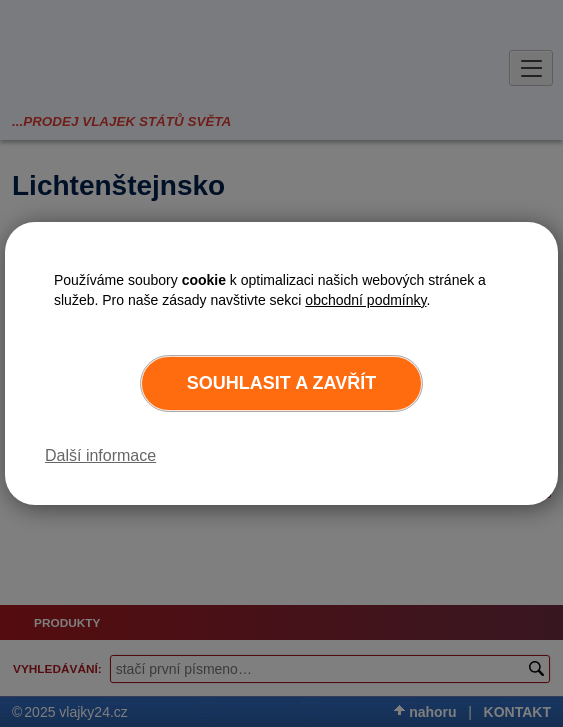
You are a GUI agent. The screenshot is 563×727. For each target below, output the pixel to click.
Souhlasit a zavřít (281, 383)
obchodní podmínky (365, 300)
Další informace (100, 455)
